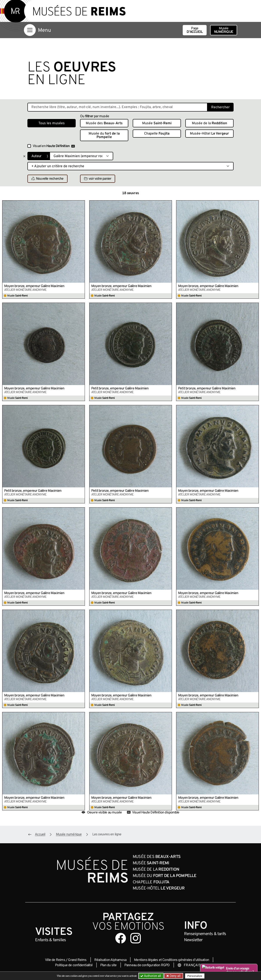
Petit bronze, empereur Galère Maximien (120, 389)
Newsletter (193, 940)
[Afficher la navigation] (30, 30)
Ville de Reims (55, 960)
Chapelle (157, 134)
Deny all (175, 976)
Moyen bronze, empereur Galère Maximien (34, 286)
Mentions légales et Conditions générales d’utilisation (172, 960)
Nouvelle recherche (47, 179)
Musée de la (209, 123)
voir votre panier (98, 179)
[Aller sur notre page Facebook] (121, 938)
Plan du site (108, 965)
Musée (224, 30)
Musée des (104, 123)
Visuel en (54, 146)
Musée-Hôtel (209, 134)
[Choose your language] (192, 965)
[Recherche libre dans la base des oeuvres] (117, 107)
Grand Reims (77, 960)
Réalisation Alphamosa (110, 960)
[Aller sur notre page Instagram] (136, 938)
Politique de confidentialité (74, 965)
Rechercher (220, 107)
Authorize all (151, 976)
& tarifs (205, 934)
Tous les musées (52, 123)
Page (195, 30)
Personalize (195, 976)
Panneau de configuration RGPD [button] (147, 965)
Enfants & (51, 940)
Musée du (104, 135)
